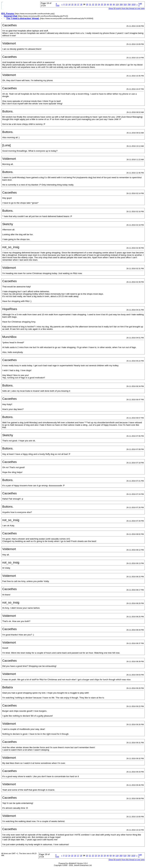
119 (117, 4)
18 (81, 4)
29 (105, 4)
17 (78, 4)
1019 (134, 4)
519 (125, 4)
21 (90, 4)
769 (129, 4)
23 (96, 4)
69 (111, 4)
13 (66, 4)
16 (75, 4)
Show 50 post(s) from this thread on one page (127, 8)
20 (87, 4)
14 (69, 4)
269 (121, 4)
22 (93, 4)
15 (72, 4)
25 (102, 4)
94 (114, 4)
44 (108, 4)
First (57, 4)
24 (99, 4)
